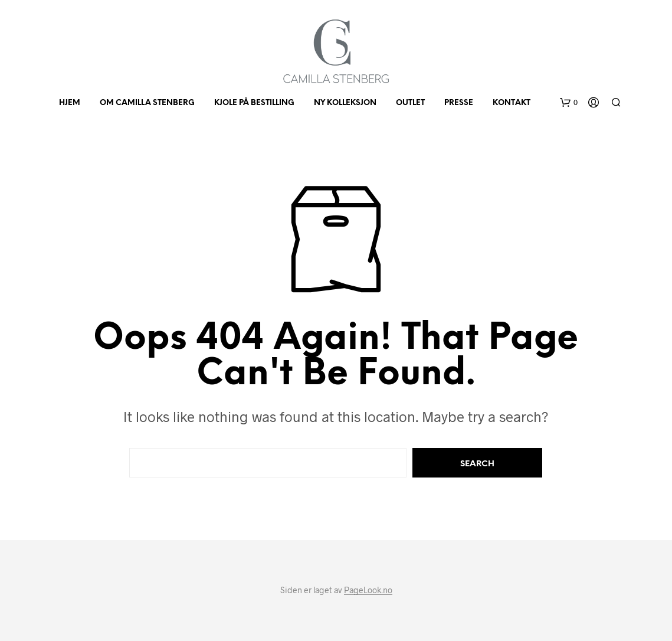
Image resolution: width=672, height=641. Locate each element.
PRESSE (459, 103)
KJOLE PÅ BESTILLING (254, 103)
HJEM (70, 103)
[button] (569, 103)
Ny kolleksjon (345, 103)
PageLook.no (368, 590)
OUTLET (410, 103)
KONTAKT (512, 103)
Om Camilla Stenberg (147, 103)
